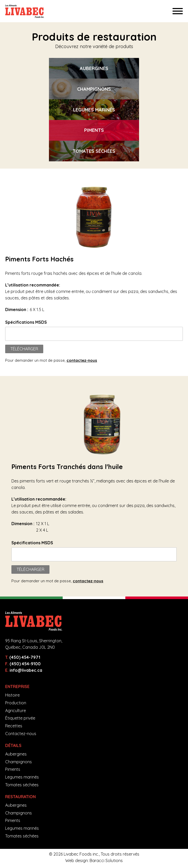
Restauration (20, 797)
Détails (13, 745)
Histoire (12, 695)
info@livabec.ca (26, 670)
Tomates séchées (22, 785)
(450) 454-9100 (25, 664)
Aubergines (16, 754)
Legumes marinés (22, 777)
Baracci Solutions (106, 861)
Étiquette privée (20, 718)
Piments (13, 769)
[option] (94, 68)
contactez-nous (82, 360)
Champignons (19, 762)
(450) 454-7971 (25, 657)
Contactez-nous (21, 734)
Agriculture (16, 711)
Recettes (14, 726)
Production (16, 703)
